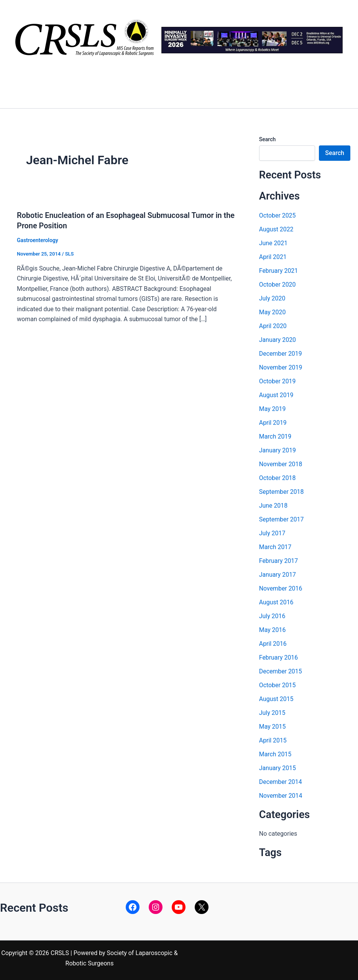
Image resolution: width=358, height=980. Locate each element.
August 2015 (276, 699)
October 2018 (278, 478)
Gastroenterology (38, 240)
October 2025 (278, 215)
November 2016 (281, 588)
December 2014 (281, 782)
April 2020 (273, 326)
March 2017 (275, 547)
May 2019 (273, 409)
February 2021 (279, 271)
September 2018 (282, 492)
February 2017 (279, 561)
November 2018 (281, 464)
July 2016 (272, 616)
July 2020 (272, 298)
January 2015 (278, 768)
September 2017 (282, 519)
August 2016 (276, 602)
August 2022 (276, 229)
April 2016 (273, 644)
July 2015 (272, 713)
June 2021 (273, 243)
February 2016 (279, 657)
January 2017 (278, 575)
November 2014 (281, 796)
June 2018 (273, 506)
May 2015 (273, 727)
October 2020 (278, 285)
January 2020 (278, 340)
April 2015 (273, 740)
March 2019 (275, 436)
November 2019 (281, 367)
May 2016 (273, 630)
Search (267, 139)
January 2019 (278, 450)
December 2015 (281, 671)
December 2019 (281, 354)
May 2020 (273, 312)
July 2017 (272, 533)
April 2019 (273, 423)
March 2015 (275, 754)
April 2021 (273, 257)
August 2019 (276, 395)
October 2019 (278, 381)
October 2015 (278, 685)
